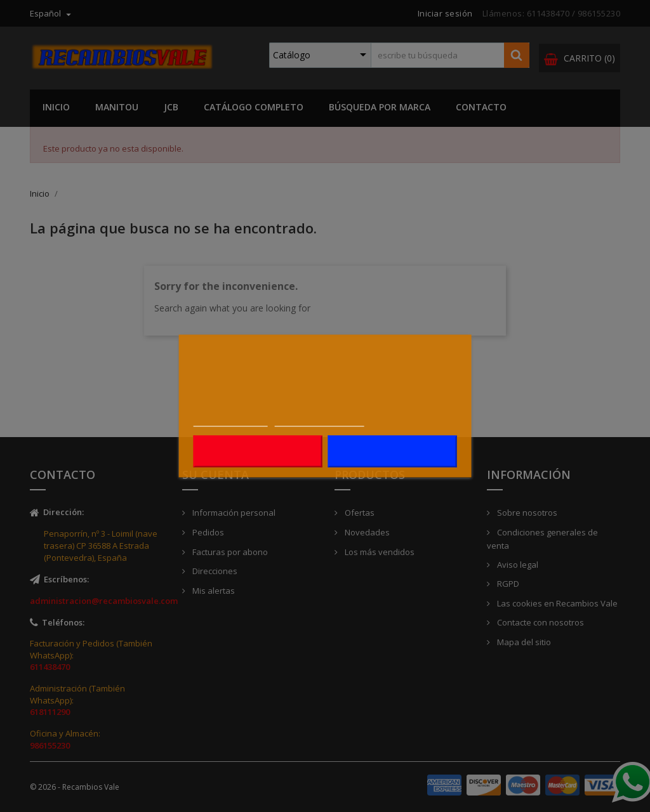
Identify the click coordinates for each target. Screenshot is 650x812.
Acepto (392, 452)
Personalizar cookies (320, 420)
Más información (231, 420)
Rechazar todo (258, 452)
